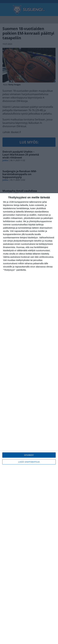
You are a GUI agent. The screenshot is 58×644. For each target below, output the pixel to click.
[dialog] (29, 419)
